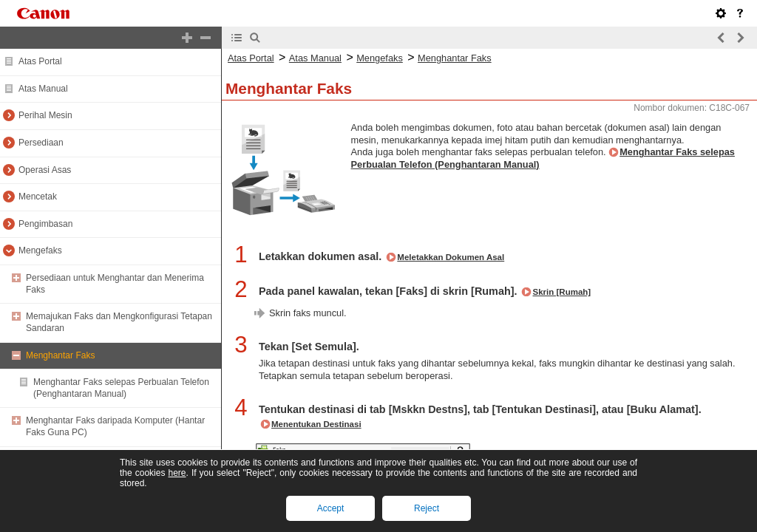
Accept (331, 508)
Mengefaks (40, 250)
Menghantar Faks (60, 355)
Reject (427, 508)
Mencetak (38, 197)
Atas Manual (43, 89)
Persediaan (41, 143)
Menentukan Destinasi (316, 424)
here (177, 473)
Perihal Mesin (45, 115)
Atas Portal (40, 61)
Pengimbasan (45, 224)
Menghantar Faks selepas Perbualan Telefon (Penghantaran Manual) (121, 388)
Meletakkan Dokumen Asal (451, 257)
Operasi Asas (45, 170)
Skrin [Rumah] (561, 292)
